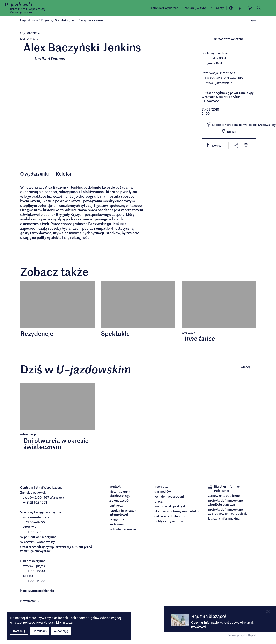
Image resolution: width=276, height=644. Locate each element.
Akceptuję (61, 631)
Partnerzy (116, 506)
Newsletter (162, 487)
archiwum (116, 525)
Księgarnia (117, 520)
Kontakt (115, 487)
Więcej (248, 367)
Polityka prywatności (169, 522)
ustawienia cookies (123, 530)
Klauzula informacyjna (224, 519)
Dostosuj (19, 631)
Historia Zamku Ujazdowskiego (120, 494)
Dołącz (216, 145)
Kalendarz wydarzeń (164, 8)
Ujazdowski (29, 20)
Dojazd (229, 131)
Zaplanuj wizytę (194, 8)
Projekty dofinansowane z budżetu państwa (225, 503)
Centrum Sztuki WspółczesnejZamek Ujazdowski (28, 11)
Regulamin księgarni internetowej (123, 513)
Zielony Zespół (119, 501)
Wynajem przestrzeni (169, 497)
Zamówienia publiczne (224, 496)
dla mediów (163, 492)
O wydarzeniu (35, 174)
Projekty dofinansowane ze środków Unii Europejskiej (228, 512)
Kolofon (65, 174)
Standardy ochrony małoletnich (177, 512)
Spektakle (62, 20)
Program (47, 20)
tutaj (69, 622)
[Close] (268, 611)
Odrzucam (39, 631)
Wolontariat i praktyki (170, 507)
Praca (158, 502)
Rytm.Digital (248, 636)
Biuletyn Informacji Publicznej (225, 489)
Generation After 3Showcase (221, 99)
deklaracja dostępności (171, 517)
